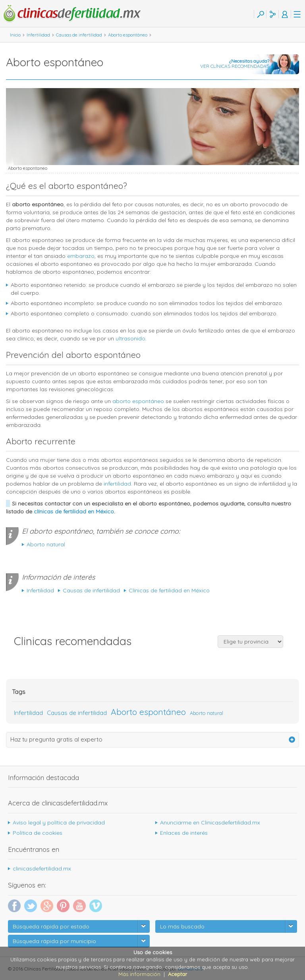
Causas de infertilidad (91, 590)
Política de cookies (38, 833)
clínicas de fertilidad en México (74, 511)
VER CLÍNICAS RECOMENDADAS (235, 63)
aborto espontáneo (138, 401)
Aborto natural (46, 544)
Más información (139, 974)
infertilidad (117, 484)
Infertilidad (40, 590)
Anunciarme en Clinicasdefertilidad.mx (210, 822)
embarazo (81, 256)
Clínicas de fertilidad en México (169, 590)
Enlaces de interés (184, 833)
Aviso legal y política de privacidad (59, 822)
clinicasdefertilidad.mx (42, 869)
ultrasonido (130, 338)
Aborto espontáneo (148, 712)
